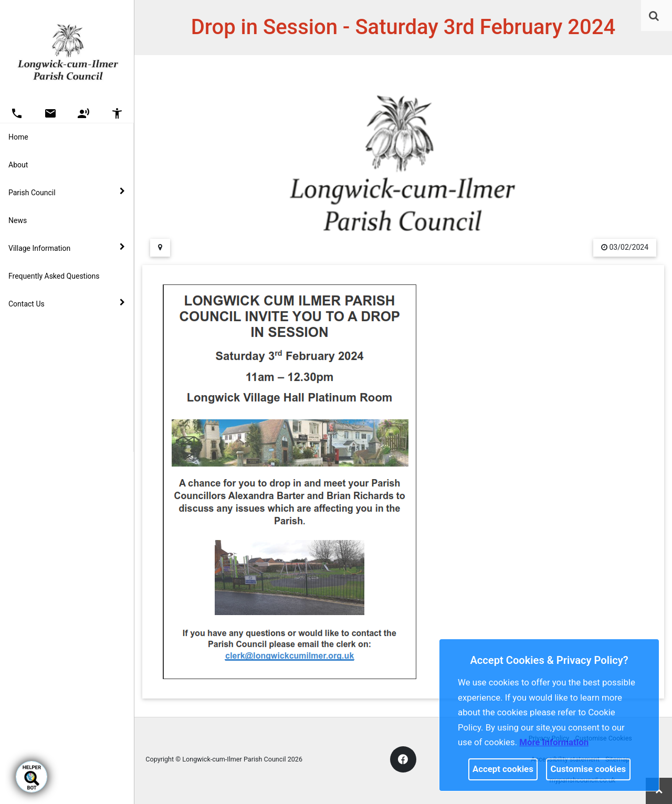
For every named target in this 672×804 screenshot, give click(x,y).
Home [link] (18, 137)
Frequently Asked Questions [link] (54, 276)
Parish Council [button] (67, 192)
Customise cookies (589, 769)
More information (554, 742)
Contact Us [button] (67, 303)
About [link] (18, 165)
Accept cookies (503, 769)
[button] (655, 17)
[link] (654, 16)
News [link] (18, 220)
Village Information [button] (67, 248)
